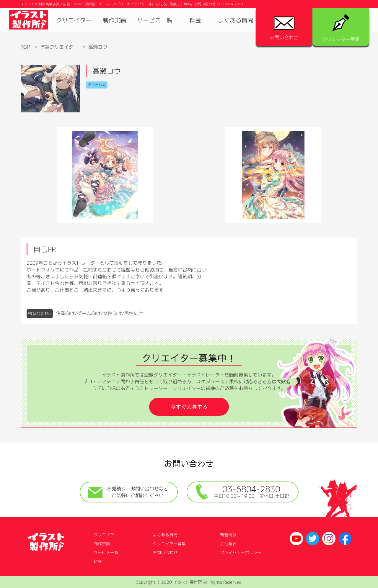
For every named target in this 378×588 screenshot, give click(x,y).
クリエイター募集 (341, 28)
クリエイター (74, 20)
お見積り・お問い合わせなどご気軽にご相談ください (128, 492)
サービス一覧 (155, 20)
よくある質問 (236, 20)
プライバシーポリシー (241, 552)
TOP (25, 47)
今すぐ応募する (189, 407)
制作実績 (114, 20)
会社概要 (228, 544)
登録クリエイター (59, 47)
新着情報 (228, 535)
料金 (195, 20)
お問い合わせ (284, 28)
